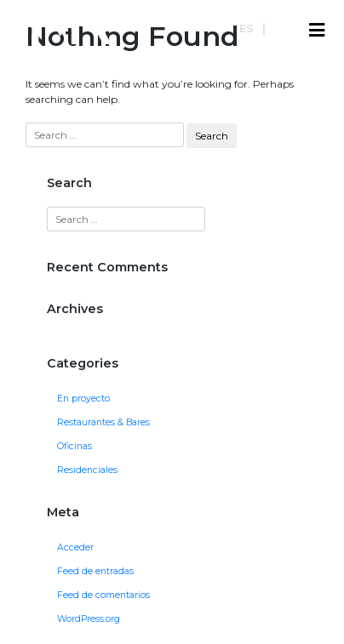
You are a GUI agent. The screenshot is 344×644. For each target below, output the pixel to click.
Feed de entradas (95, 571)
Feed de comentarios (103, 595)
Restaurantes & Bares (103, 422)
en (282, 28)
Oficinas (75, 446)
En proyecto (83, 399)
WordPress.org (89, 619)
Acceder (75, 547)
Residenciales (87, 470)
